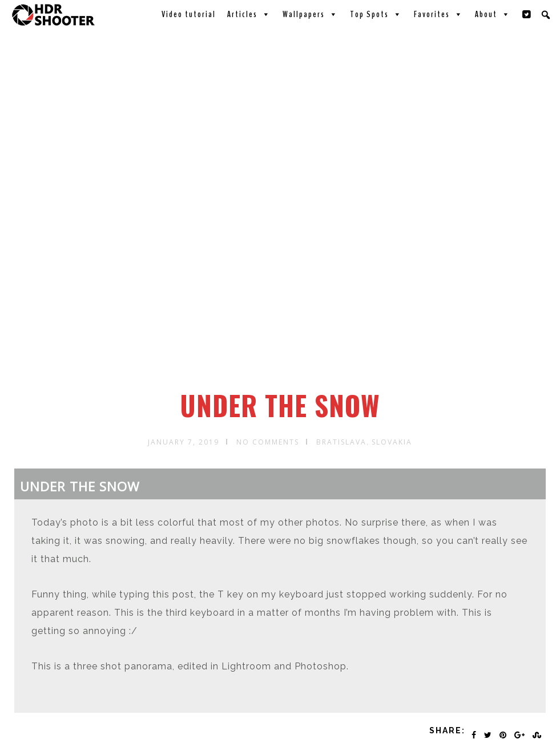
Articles (249, 14)
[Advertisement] (282, 304)
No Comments (268, 442)
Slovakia (392, 442)
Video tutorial (189, 14)
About (493, 14)
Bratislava (341, 442)
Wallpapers (311, 14)
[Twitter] (527, 14)
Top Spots (376, 14)
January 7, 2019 (184, 442)
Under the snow (280, 405)
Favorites (439, 14)
